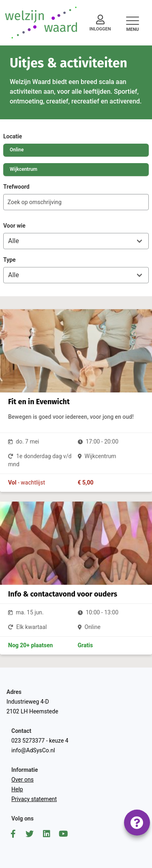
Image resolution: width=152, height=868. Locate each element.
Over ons (22, 780)
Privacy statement (34, 799)
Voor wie (14, 226)
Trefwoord (16, 187)
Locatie (13, 136)
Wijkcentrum (24, 169)
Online (17, 150)
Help (17, 789)
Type (10, 260)
